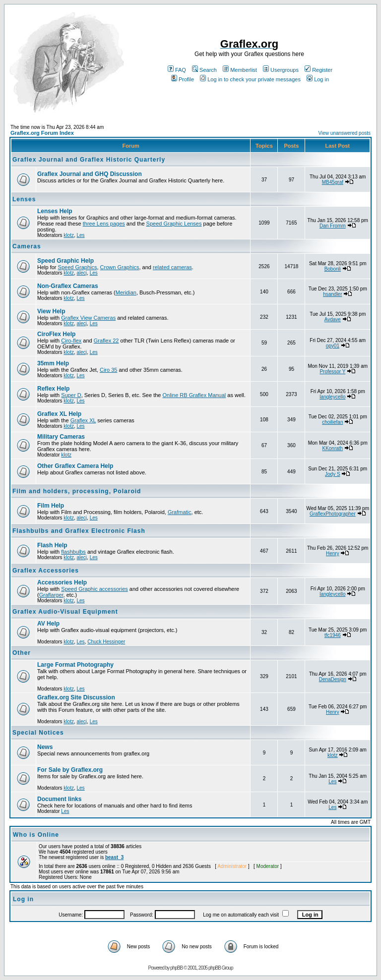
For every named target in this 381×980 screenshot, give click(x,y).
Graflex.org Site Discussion (76, 697)
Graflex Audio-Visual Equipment (65, 612)
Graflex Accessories (46, 571)
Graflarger (51, 595)
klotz (69, 235)
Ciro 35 (108, 370)
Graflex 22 (106, 341)
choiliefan (332, 422)
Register (318, 70)
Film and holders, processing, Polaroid (77, 491)
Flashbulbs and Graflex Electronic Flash (79, 531)
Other (22, 653)
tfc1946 (333, 635)
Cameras (27, 246)
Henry (333, 553)
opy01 (333, 346)
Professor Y (332, 372)
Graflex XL (83, 420)
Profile (183, 79)
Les (80, 235)
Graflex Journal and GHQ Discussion (90, 174)
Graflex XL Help (59, 414)
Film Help (51, 506)
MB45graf (333, 182)
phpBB (176, 968)
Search (204, 70)
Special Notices (38, 733)
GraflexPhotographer (333, 514)
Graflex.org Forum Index (42, 133)
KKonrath (332, 448)
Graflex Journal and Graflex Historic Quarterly (89, 160)
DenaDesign (333, 679)
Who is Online (36, 835)
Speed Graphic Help (65, 261)
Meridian (126, 292)
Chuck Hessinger (106, 642)
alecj (82, 273)
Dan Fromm (333, 226)
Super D (71, 395)
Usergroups (281, 70)
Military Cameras (61, 437)
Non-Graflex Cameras (68, 286)
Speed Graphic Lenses (174, 224)
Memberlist (240, 70)
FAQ (177, 70)
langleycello (332, 397)
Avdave (333, 319)
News (45, 747)
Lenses (24, 199)
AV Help (48, 624)
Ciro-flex (71, 341)
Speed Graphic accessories (95, 589)
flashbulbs (73, 552)
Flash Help (52, 545)
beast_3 (114, 857)
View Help (51, 311)
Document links (59, 799)
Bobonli (333, 269)
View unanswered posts (345, 133)
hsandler (332, 294)
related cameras (172, 267)
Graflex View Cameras (88, 318)
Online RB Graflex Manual (194, 395)
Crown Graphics (120, 267)
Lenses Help (55, 211)
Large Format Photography (75, 665)
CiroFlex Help (56, 334)
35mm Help (53, 363)
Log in (318, 79)
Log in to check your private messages (250, 79)
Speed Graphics (78, 267)
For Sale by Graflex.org (70, 770)
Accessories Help (62, 582)
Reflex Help (53, 389)
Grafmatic (180, 512)
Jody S (333, 474)
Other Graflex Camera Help (75, 466)
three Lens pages (104, 224)
